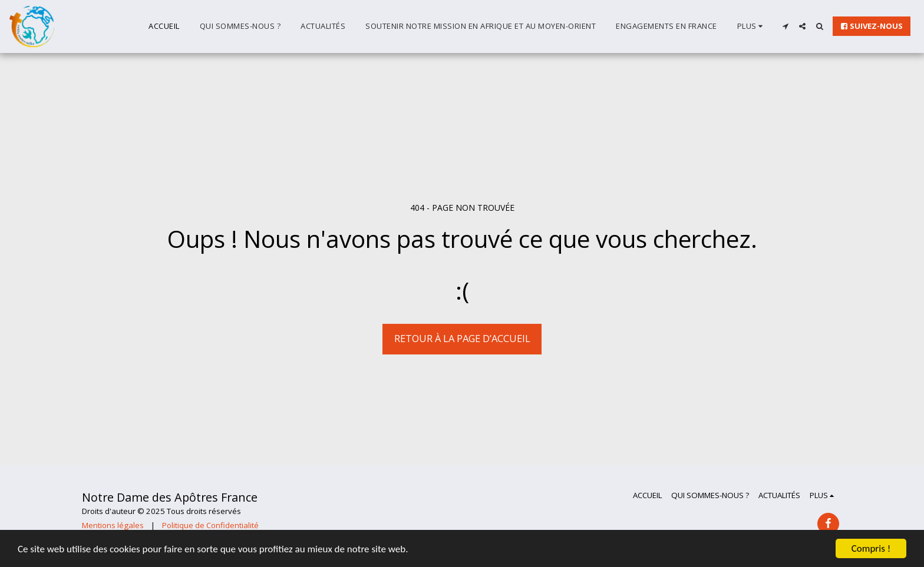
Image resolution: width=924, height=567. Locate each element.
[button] (785, 26)
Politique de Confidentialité (210, 525)
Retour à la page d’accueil (462, 338)
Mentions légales (113, 525)
